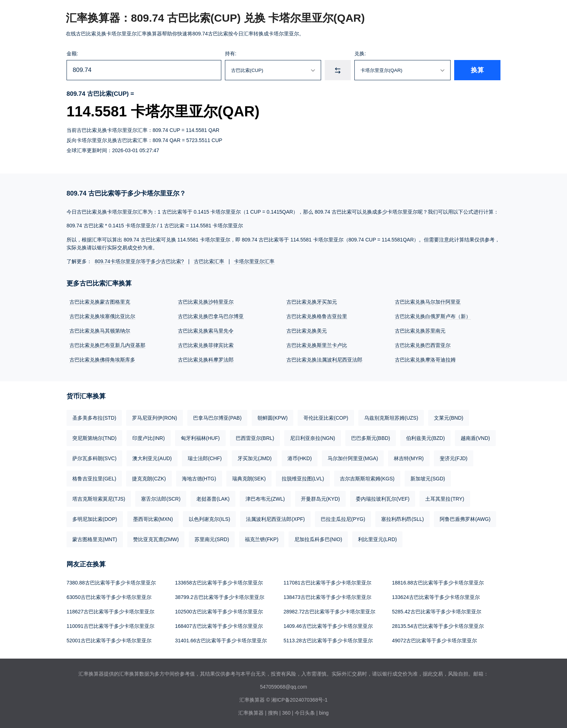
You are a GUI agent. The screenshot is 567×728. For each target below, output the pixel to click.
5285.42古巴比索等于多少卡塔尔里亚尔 (437, 612)
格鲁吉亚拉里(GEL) (94, 479)
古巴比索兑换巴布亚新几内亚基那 (107, 345)
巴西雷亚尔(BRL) (255, 438)
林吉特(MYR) (409, 458)
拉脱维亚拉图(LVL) (303, 479)
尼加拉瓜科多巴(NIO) (318, 539)
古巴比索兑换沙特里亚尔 (206, 302)
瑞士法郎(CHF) (205, 458)
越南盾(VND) (475, 438)
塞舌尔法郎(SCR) (161, 499)
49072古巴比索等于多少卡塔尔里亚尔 (434, 641)
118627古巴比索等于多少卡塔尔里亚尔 (110, 612)
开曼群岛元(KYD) (320, 499)
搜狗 (273, 713)
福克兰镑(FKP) (262, 539)
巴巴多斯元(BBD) (371, 438)
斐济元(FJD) (454, 458)
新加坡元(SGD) (428, 479)
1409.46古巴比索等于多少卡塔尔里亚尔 (328, 626)
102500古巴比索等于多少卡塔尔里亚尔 (219, 612)
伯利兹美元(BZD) (425, 438)
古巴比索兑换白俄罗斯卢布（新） (433, 316)
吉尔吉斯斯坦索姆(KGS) (367, 479)
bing (324, 713)
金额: (72, 53)
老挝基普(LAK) (213, 499)
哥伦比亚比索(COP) (326, 418)
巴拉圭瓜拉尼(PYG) (343, 519)
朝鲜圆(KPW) (272, 418)
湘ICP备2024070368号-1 (299, 700)
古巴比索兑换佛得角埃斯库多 (102, 360)
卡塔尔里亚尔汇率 (254, 261)
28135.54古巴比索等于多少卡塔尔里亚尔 (438, 626)
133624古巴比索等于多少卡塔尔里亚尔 (436, 597)
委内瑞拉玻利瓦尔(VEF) (383, 499)
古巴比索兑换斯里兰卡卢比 (317, 345)
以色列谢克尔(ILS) (209, 519)
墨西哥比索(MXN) (153, 519)
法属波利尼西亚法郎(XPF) (275, 519)
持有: (231, 53)
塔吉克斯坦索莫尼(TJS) (99, 499)
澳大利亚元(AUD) (152, 458)
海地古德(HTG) (199, 479)
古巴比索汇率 (209, 261)
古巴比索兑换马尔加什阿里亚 (428, 302)
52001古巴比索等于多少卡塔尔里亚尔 (109, 641)
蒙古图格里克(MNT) (95, 539)
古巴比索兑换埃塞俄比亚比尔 (102, 316)
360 (286, 713)
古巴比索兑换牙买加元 (312, 302)
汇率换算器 (251, 713)
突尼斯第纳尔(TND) (94, 438)
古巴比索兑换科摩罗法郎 (206, 360)
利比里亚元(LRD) (377, 539)
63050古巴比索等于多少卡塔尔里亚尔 (109, 597)
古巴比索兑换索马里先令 (206, 331)
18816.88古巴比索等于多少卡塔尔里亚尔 (438, 583)
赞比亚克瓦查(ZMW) (156, 539)
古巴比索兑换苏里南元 (420, 331)
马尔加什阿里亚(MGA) (353, 458)
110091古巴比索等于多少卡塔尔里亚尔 (110, 626)
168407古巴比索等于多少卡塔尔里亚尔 (219, 626)
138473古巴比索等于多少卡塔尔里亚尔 (327, 597)
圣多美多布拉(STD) (94, 418)
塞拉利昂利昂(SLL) (402, 519)
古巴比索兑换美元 (307, 331)
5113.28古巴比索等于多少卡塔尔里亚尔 (328, 641)
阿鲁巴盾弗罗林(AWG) (465, 519)
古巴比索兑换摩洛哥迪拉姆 (425, 360)
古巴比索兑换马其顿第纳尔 (100, 331)
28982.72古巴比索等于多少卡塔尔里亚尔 (329, 612)
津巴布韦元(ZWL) (265, 499)
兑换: (360, 53)
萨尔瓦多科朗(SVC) (94, 458)
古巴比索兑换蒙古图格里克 (100, 302)
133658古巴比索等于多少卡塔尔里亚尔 (219, 583)
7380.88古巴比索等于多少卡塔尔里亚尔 (111, 583)
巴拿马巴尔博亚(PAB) (217, 418)
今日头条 (305, 713)
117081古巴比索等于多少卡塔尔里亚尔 (327, 583)
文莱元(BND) (449, 418)
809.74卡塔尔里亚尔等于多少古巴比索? (139, 261)
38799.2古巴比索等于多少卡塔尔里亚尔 (220, 597)
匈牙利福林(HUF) (200, 438)
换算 (477, 70)
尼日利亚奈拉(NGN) (312, 438)
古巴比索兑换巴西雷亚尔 (423, 345)
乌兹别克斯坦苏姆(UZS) (391, 418)
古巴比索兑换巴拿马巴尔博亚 (211, 316)
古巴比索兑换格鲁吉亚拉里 (317, 316)
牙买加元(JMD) (255, 458)
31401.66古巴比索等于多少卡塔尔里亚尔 (221, 641)
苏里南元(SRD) (212, 539)
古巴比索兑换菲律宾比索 (206, 345)
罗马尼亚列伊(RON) (154, 418)
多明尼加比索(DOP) (95, 519)
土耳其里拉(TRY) (445, 499)
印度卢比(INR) (148, 438)
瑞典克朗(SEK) (249, 479)
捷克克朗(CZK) (149, 479)
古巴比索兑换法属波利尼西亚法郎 (324, 360)
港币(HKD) (300, 458)
